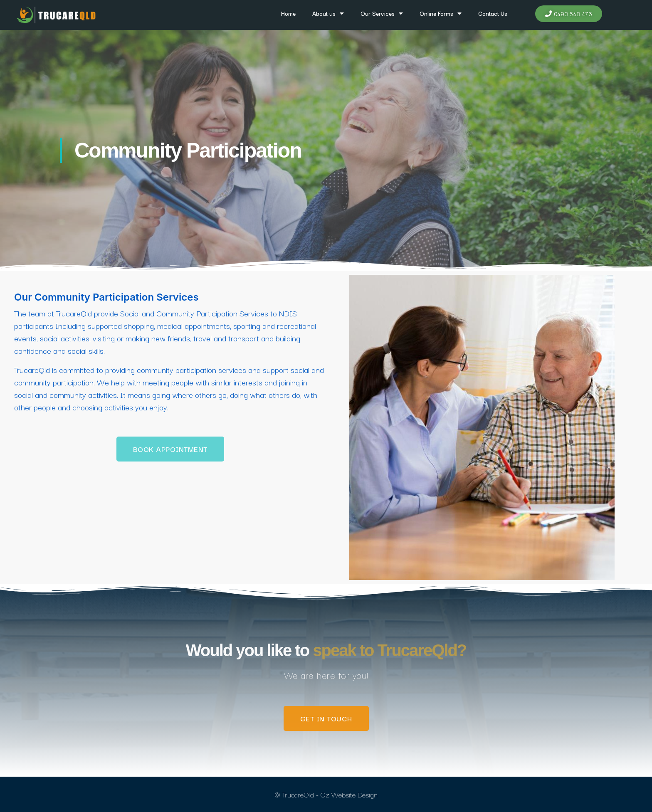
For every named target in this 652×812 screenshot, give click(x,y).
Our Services (382, 13)
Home (288, 13)
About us (328, 13)
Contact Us (493, 13)
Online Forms (441, 13)
